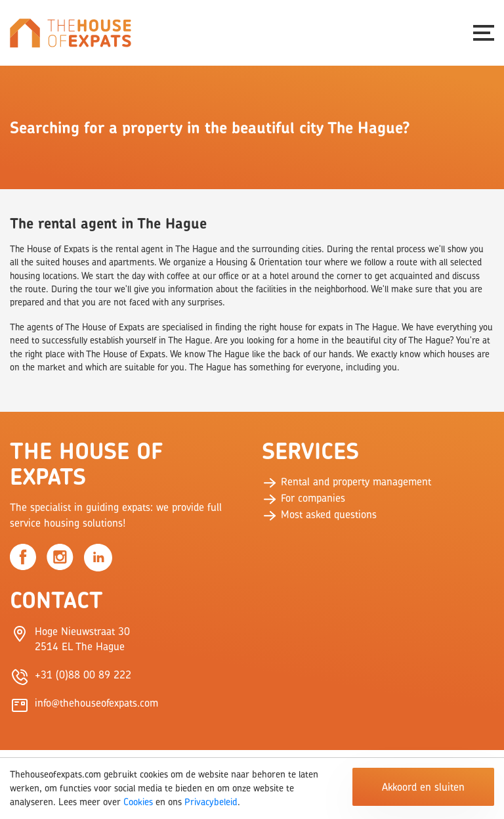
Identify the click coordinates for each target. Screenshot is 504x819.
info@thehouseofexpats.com (96, 703)
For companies (304, 498)
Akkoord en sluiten (423, 787)
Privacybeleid (211, 802)
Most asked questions (319, 514)
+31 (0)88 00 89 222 (83, 675)
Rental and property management (346, 481)
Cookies (138, 802)
